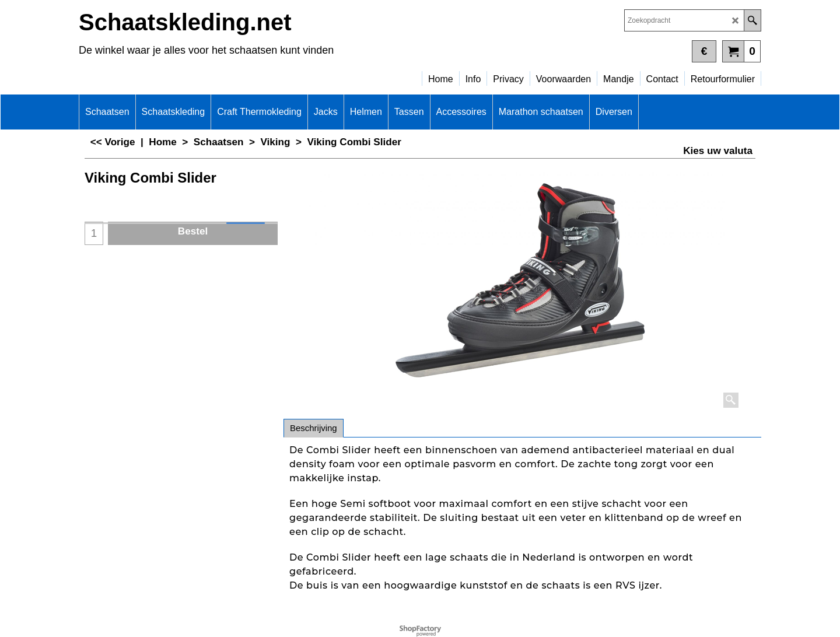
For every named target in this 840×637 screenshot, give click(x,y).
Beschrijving (314, 428)
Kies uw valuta (718, 151)
